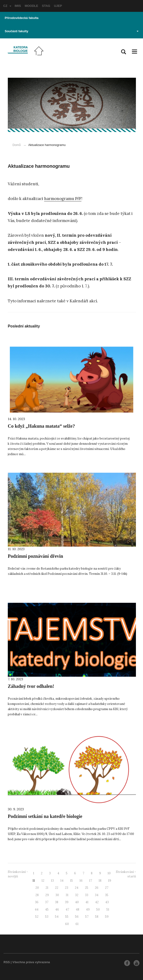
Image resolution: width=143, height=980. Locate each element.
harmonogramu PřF (63, 199)
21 (47, 888)
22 (57, 888)
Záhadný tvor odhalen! (31, 686)
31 (67, 895)
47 (67, 910)
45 (47, 910)
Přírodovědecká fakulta (22, 18)
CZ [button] (7, 6)
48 (78, 910)
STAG (46, 6)
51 (108, 910)
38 (57, 902)
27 (107, 888)
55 (67, 917)
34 (97, 895)
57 (87, 917)
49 (88, 910)
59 (107, 917)
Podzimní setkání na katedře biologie (45, 816)
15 (71, 881)
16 (81, 881)
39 (67, 902)
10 (109, 873)
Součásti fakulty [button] (72, 31)
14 (62, 881)
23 (67, 888)
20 (37, 888)
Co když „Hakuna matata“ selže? (41, 426)
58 (97, 917)
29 (47, 895)
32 (77, 895)
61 (77, 924)
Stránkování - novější (18, 874)
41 (87, 902)
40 (77, 902)
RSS (7, 962)
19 (110, 881)
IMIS (18, 6)
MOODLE (32, 6)
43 (107, 902)
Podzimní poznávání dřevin (35, 556)
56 (77, 917)
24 (77, 888)
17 (91, 881)
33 (87, 895)
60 (67, 924)
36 (37, 902)
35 (107, 895)
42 (97, 902)
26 (97, 888)
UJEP (58, 6)
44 (37, 910)
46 (57, 910)
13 (52, 881)
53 (47, 917)
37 (47, 902)
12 (43, 881)
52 (37, 917)
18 (100, 881)
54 (57, 917)
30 (57, 895)
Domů (17, 145)
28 (37, 895)
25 (87, 888)
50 (98, 910)
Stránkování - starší (126, 874)
